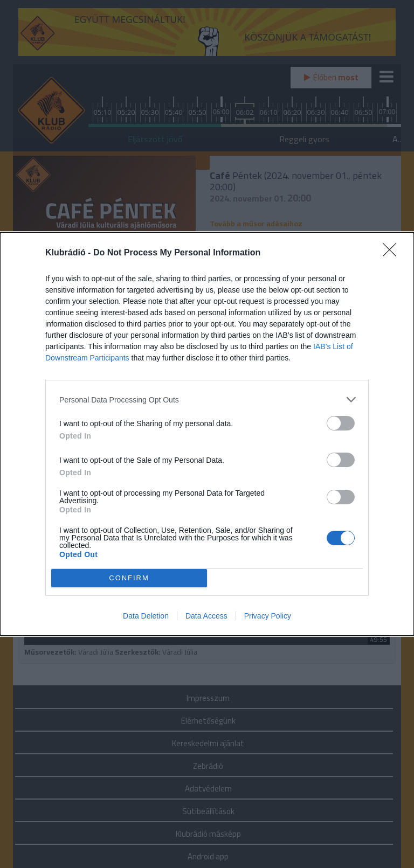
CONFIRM (129, 578)
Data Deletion (146, 616)
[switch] (341, 423)
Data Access (206, 616)
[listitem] (207, 400)
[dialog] (207, 434)
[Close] (393, 253)
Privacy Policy (268, 616)
